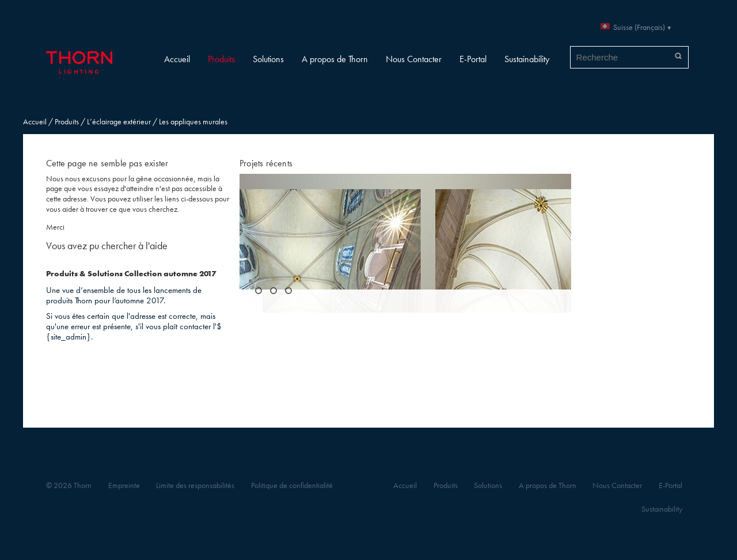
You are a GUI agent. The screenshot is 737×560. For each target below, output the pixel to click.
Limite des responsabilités (195, 485)
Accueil (177, 59)
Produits (221, 59)
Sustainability (527, 59)
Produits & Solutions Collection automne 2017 (131, 274)
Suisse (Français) (639, 27)
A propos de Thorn (335, 59)
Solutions (268, 59)
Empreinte (124, 485)
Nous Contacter (414, 59)
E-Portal (473, 59)
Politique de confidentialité (292, 485)
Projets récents (266, 163)
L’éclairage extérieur (119, 122)
